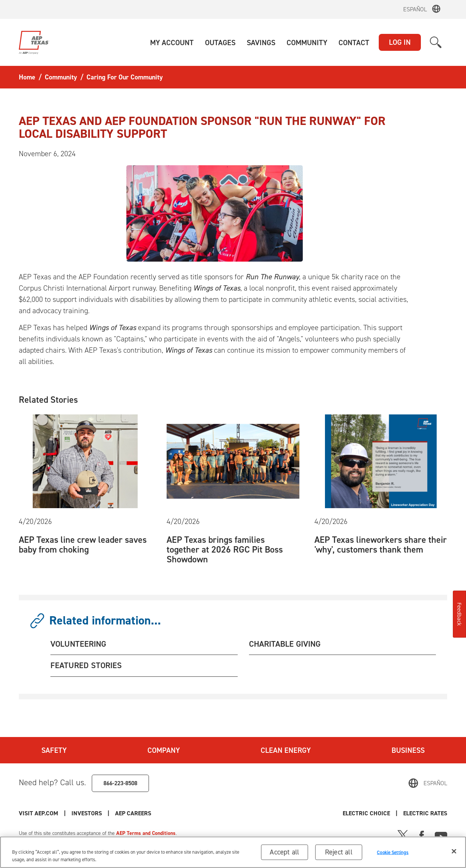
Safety (54, 750)
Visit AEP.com (39, 813)
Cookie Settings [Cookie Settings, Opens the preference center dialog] (393, 854)
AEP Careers (133, 813)
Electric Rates (425, 813)
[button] (172, 43)
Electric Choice (366, 813)
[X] (403, 835)
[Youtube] (441, 835)
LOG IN (400, 42)
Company (164, 750)
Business (408, 750)
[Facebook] (422, 835)
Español (415, 9)
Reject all (339, 853)
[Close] (454, 853)
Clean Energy (286, 750)
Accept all (284, 853)
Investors (87, 813)
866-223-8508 (120, 783)
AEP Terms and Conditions (146, 833)
